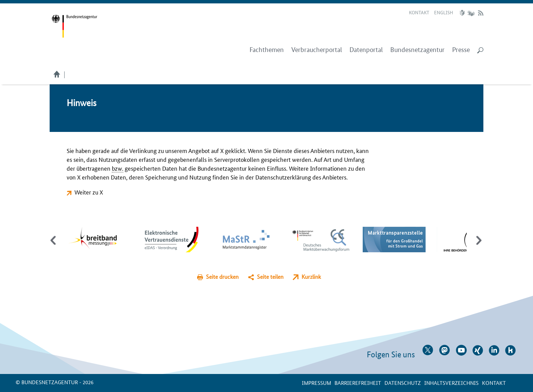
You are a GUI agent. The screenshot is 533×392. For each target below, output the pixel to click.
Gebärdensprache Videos (471, 13)
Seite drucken (222, 277)
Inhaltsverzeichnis (451, 383)
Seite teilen (270, 277)
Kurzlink (311, 277)
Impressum (316, 383)
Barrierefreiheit (358, 383)
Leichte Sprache (463, 13)
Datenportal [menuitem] (366, 50)
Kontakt (419, 12)
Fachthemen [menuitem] (267, 50)
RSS (481, 13)
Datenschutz (403, 383)
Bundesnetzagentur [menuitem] (417, 50)
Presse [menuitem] (461, 50)
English (444, 12)
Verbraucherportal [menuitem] (317, 50)
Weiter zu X (89, 192)
